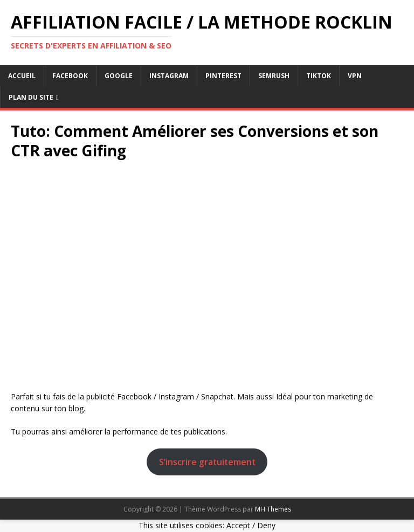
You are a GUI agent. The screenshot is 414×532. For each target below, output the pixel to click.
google (119, 76)
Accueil (22, 76)
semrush (274, 76)
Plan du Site (31, 97)
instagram (169, 76)
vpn (355, 76)
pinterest (223, 76)
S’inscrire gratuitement (207, 462)
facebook (70, 76)
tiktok (319, 76)
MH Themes (273, 509)
